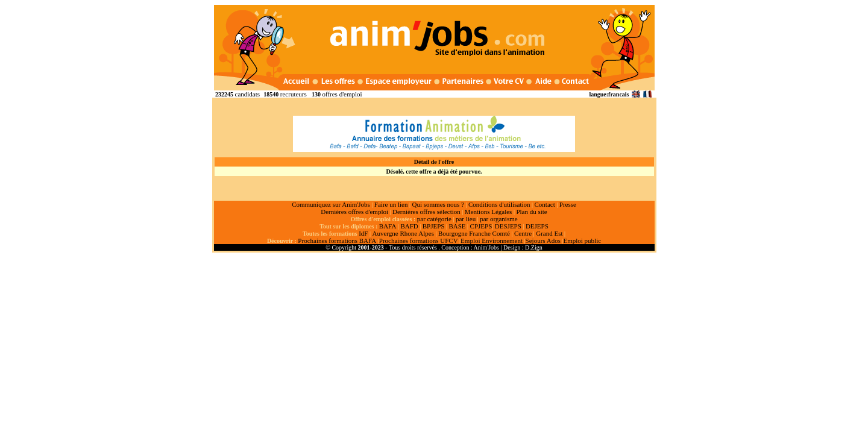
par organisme (498, 219)
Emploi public (582, 241)
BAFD (409, 226)
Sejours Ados (543, 241)
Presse (568, 204)
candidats (248, 94)
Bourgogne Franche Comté (474, 233)
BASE (457, 226)
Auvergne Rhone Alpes (403, 233)
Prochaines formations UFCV (419, 241)
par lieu (466, 219)
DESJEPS (508, 226)
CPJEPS (481, 226)
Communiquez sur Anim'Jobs (331, 204)
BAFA (388, 226)
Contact (545, 204)
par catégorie (434, 219)
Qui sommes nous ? (438, 204)
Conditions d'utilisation (499, 204)
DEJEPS (537, 226)
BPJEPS (434, 226)
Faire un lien (391, 204)
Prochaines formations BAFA (337, 241)
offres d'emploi (342, 94)
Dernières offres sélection (426, 212)
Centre (523, 233)
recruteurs (294, 94)
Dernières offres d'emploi (354, 212)
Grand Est (549, 233)
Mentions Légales (489, 212)
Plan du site (531, 212)
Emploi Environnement (492, 241)
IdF (363, 233)
